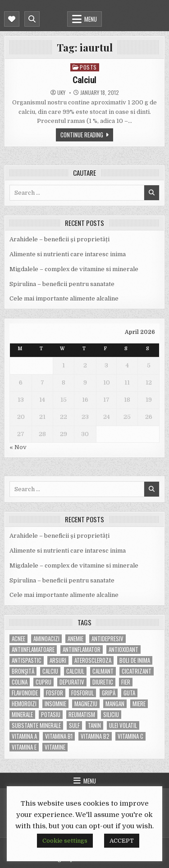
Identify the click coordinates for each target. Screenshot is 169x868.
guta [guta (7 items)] (129, 693)
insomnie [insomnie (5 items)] (55, 704)
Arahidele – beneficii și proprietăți (59, 239)
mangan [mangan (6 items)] (115, 704)
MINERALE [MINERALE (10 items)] (22, 715)
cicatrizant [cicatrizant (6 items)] (137, 671)
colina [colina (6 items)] (20, 682)
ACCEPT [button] (122, 841)
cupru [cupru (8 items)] (43, 682)
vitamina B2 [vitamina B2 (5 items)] (95, 736)
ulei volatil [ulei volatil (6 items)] (123, 725)
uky (61, 93)
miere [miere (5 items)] (139, 704)
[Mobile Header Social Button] (12, 19)
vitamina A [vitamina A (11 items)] (24, 736)
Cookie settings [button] (65, 841)
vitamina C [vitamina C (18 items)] (130, 736)
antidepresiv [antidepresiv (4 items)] (107, 639)
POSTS (88, 67)
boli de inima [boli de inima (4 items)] (135, 660)
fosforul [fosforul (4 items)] (82, 693)
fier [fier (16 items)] (126, 682)
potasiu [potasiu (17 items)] (51, 715)
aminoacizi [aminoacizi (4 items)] (46, 639)
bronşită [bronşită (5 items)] (23, 671)
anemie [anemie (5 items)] (75, 639)
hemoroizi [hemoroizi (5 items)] (24, 704)
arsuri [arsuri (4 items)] (58, 660)
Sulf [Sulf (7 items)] (74, 725)
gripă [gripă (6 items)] (109, 693)
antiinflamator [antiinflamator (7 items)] (82, 650)
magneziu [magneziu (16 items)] (86, 704)
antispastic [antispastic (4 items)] (27, 660)
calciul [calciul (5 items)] (75, 671)
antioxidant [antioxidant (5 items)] (123, 650)
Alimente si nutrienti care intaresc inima (68, 254)
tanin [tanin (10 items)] (94, 725)
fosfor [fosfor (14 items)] (55, 693)
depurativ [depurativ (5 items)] (72, 682)
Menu (91, 19)
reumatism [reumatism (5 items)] (82, 715)
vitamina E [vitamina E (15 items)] (24, 747)
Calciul (84, 80)
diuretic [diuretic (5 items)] (103, 682)
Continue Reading (82, 135)
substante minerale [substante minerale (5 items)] (36, 725)
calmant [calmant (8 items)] (103, 671)
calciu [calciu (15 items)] (50, 671)
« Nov (18, 447)
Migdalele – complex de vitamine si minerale (74, 269)
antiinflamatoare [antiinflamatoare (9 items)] (33, 650)
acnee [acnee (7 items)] (18, 639)
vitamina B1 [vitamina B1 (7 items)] (59, 736)
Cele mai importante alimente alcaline (64, 298)
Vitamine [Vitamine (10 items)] (55, 747)
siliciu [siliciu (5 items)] (111, 715)
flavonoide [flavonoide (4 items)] (25, 693)
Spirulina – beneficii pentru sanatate (62, 284)
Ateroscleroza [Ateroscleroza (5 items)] (93, 660)
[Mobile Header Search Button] (32, 19)
